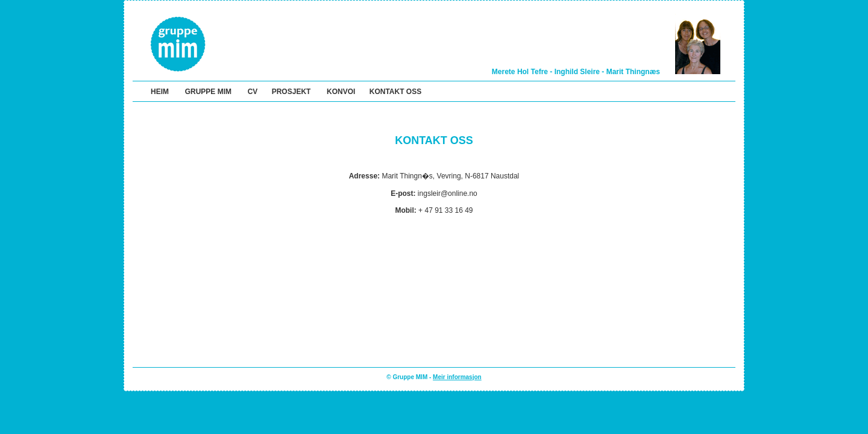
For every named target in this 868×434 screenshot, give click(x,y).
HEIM (160, 92)
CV (253, 92)
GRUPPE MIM (208, 92)
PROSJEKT (291, 92)
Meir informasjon (457, 377)
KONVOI (341, 92)
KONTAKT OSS (395, 92)
